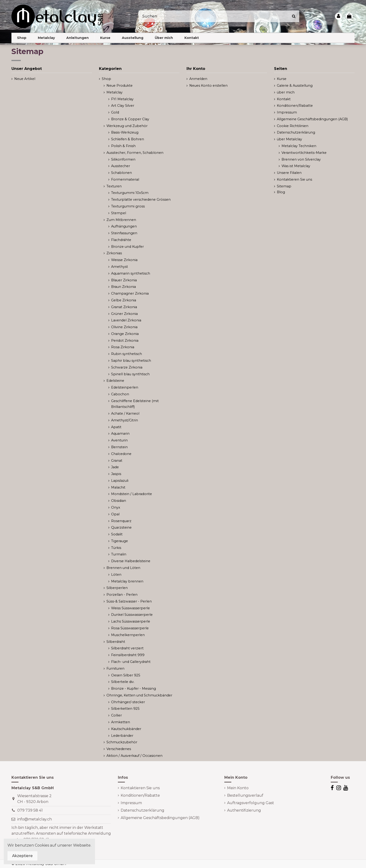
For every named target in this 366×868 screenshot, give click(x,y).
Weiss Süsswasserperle (130, 608)
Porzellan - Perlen (122, 595)
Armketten (121, 722)
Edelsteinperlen (125, 387)
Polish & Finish (123, 146)
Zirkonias (114, 253)
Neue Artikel (25, 79)
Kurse (282, 79)
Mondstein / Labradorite (132, 494)
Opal (115, 514)
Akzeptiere (22, 856)
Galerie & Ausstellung (295, 86)
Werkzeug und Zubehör (127, 126)
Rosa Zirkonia (123, 347)
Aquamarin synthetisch (131, 273)
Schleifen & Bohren (128, 139)
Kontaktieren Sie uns (294, 179)
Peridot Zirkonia (125, 341)
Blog (281, 192)
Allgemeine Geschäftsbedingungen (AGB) (312, 119)
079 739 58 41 (30, 810)
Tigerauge (120, 541)
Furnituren (115, 668)
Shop (106, 79)
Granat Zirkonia (124, 307)
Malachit (118, 487)
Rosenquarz (121, 521)
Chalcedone (121, 454)
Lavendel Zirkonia (126, 320)
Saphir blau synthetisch (131, 361)
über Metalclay (289, 139)
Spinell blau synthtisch (130, 374)
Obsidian (119, 501)
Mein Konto (238, 788)
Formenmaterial (125, 179)
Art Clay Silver (123, 106)
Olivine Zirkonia (124, 327)
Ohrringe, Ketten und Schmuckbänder (139, 695)
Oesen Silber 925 (126, 675)
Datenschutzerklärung (296, 132)
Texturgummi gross (128, 206)
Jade (115, 467)
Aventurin (119, 440)
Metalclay (114, 92)
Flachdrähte (121, 240)
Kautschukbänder (126, 729)
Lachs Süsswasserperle (131, 621)
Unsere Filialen (289, 173)
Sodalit (117, 534)
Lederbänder (122, 736)
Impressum (287, 112)
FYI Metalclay (122, 99)
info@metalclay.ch (35, 819)
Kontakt (284, 99)
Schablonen (121, 173)
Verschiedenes (119, 749)
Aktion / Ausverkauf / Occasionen (134, 756)
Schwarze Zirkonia (127, 367)
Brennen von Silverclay (301, 159)
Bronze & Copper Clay (130, 119)
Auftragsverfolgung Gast (251, 803)
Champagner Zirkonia (130, 293)
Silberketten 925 (125, 709)
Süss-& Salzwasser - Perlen (129, 601)
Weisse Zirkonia (124, 260)
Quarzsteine (121, 527)
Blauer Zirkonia (124, 280)
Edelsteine (115, 381)
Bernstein (119, 447)
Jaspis (116, 474)
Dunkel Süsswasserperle (132, 615)
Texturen (114, 186)
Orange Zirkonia (125, 334)
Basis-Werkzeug (125, 132)
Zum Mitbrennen (121, 220)
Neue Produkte (120, 86)
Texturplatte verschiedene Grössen (141, 200)
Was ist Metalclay (296, 166)
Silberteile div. (123, 682)
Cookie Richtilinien (293, 126)
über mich (286, 92)
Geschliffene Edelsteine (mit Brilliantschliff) (135, 404)
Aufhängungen (124, 226)
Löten (116, 575)
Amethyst (120, 267)
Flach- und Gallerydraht (131, 662)
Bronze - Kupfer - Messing (134, 689)
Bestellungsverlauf (245, 795)
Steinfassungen (124, 233)
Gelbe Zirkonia (124, 300)
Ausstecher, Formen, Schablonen (135, 153)
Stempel (119, 213)
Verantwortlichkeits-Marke (304, 153)
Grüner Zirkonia (124, 314)
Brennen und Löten (123, 568)
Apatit (116, 427)
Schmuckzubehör (122, 742)
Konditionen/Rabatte (295, 106)
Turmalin (119, 554)
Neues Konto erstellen (208, 86)
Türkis (116, 548)
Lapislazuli (120, 481)
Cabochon (120, 394)
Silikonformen (123, 159)
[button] (46, 38)
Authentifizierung (244, 810)
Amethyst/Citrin (125, 420)
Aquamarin (120, 434)
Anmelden (198, 79)
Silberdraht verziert (127, 648)
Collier (116, 715)
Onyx (116, 507)
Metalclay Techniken (299, 146)
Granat (117, 461)
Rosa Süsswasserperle (130, 628)
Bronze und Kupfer (127, 247)
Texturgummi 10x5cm (130, 193)
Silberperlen (117, 588)
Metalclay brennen (127, 581)
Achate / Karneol (125, 413)
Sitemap (284, 186)
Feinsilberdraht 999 (128, 655)
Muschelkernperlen (128, 635)
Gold (115, 112)
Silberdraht (116, 642)
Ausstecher (121, 166)
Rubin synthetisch (127, 354)
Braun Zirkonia (123, 287)
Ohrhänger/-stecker (128, 702)
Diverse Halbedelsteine (131, 561)
